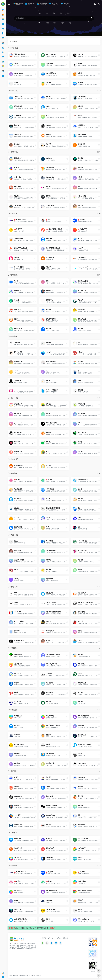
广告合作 (58, 938)
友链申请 (43, 938)
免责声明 (50, 938)
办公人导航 (25, 975)
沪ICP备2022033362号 (35, 975)
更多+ (99, 91)
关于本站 (65, 938)
